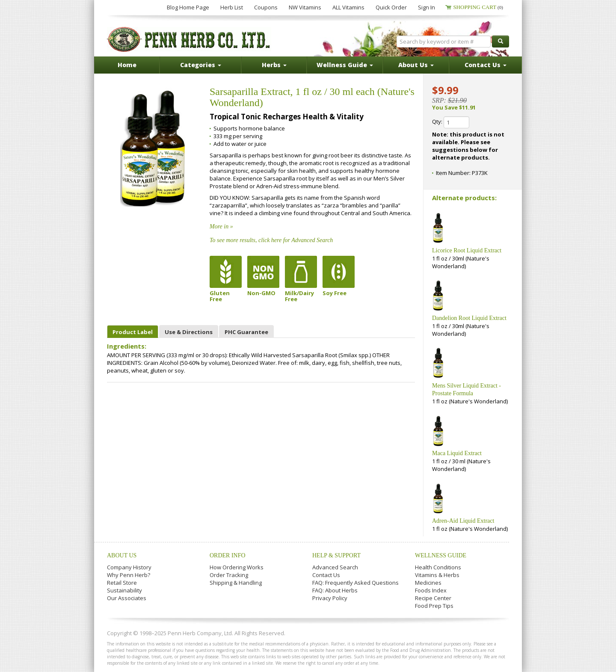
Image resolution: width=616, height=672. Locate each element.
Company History (129, 567)
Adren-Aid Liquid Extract (463, 521)
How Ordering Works (237, 567)
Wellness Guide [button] (345, 65)
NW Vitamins (305, 7)
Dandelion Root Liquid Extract (469, 318)
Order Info (228, 555)
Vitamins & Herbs (437, 575)
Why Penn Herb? (129, 575)
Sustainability (124, 590)
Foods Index (431, 590)
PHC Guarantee (246, 332)
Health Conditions (438, 567)
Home (127, 65)
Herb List (232, 7)
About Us (122, 555)
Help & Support (336, 555)
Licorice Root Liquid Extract (467, 250)
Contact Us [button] (486, 65)
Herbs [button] (274, 65)
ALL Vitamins (348, 7)
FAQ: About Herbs (335, 590)
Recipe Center (433, 598)
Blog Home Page (188, 7)
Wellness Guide (441, 555)
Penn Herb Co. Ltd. (189, 39)
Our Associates (127, 598)
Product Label (133, 332)
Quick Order (391, 7)
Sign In (426, 7)
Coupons (266, 7)
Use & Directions (189, 332)
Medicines (428, 583)
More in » (221, 226)
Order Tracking (229, 575)
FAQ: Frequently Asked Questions (355, 583)
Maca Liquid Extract (457, 453)
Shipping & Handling (236, 583)
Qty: (451, 122)
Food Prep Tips (434, 606)
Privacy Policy (330, 598)
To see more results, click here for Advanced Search (271, 240)
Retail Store (122, 583)
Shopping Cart (478, 7)
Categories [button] (201, 65)
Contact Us (326, 575)
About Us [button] (416, 65)
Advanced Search (335, 567)
